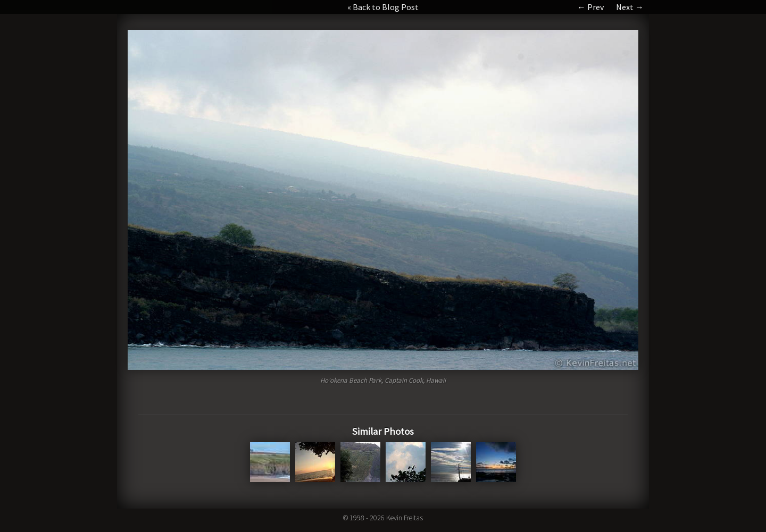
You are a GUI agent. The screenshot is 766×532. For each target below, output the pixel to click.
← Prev (590, 7)
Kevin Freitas (405, 518)
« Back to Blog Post (383, 7)
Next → (630, 7)
